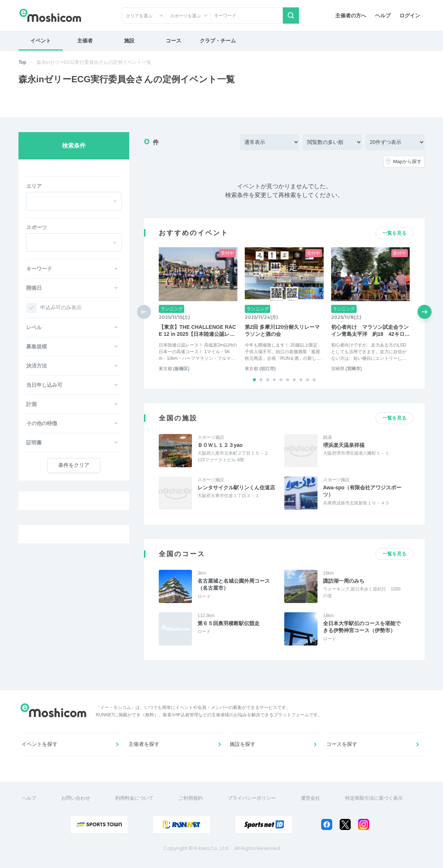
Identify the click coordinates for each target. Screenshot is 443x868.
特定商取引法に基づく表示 (375, 804)
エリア (34, 186)
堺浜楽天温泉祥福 (344, 445)
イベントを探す (40, 748)
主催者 (85, 41)
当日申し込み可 (44, 385)
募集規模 (37, 347)
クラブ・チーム (218, 41)
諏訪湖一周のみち (344, 581)
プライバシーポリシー (253, 804)
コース (174, 41)
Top (22, 62)
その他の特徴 (42, 423)
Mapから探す (407, 161)
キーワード (39, 269)
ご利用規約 (192, 804)
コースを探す (342, 748)
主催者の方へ (351, 15)
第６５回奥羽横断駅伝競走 (229, 623)
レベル (34, 327)
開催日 (34, 288)
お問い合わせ (77, 804)
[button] (254, 380)
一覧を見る (394, 233)
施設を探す (243, 748)
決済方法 (37, 366)
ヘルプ (383, 15)
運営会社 (312, 804)
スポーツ (37, 227)
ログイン (410, 15)
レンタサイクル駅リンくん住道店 (236, 488)
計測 (31, 404)
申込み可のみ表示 (61, 307)
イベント (41, 41)
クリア (74, 465)
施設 (129, 41)
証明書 (34, 442)
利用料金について (135, 804)
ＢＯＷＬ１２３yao (220, 445)
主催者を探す (144, 748)
